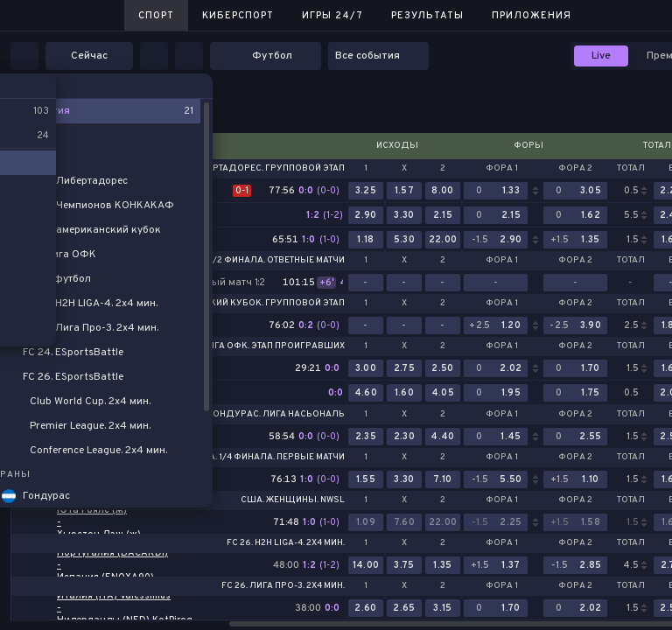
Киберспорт (238, 16)
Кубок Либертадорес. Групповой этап (250, 169)
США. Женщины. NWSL (293, 500)
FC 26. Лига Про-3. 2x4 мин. (283, 586)
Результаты (427, 16)
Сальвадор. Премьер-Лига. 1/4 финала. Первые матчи (214, 458)
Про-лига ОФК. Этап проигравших (262, 346)
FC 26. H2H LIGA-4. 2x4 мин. (286, 543)
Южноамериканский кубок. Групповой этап (234, 304)
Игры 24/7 (332, 16)
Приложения (532, 16)
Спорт (156, 16)
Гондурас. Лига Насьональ (276, 415)
